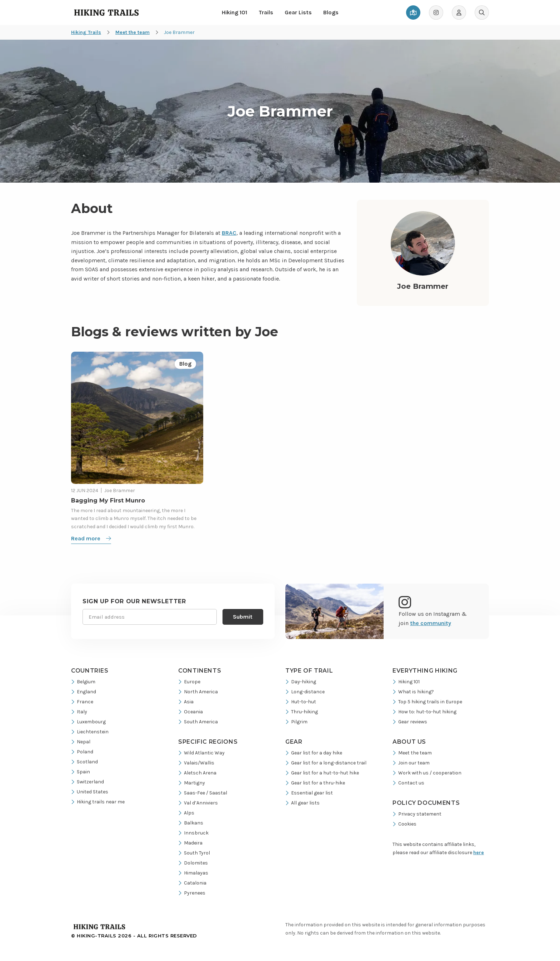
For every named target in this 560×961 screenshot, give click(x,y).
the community (431, 623)
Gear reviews (410, 722)
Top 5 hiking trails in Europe (427, 702)
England (84, 692)
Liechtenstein (90, 732)
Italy (79, 712)
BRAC (229, 233)
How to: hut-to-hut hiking (424, 712)
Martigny (192, 783)
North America (198, 692)
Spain (81, 772)
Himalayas (193, 873)
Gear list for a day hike (314, 753)
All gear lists (302, 803)
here (479, 853)
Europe (189, 682)
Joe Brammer (120, 491)
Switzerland (87, 782)
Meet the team (412, 753)
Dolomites (193, 863)
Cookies (404, 824)
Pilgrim (296, 722)
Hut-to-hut (301, 702)
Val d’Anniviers (198, 803)
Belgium (83, 682)
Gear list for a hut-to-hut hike (322, 773)
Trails (266, 12)
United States (90, 792)
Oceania (191, 712)
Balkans (191, 823)
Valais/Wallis (196, 763)
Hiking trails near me (98, 802)
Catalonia (192, 883)
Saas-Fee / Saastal (203, 793)
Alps (186, 813)
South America (198, 722)
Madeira (190, 843)
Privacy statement (417, 814)
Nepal (81, 742)
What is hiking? (413, 692)
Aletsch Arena (197, 773)
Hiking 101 (234, 12)
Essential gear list (309, 793)
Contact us (408, 783)
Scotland (84, 762)
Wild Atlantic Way (201, 753)
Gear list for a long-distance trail (326, 763)
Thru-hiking (302, 712)
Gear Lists (298, 12)
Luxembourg (88, 722)
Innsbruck (193, 833)
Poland (82, 752)
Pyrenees (192, 893)
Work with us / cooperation (427, 773)
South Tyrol (194, 853)
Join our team (411, 763)
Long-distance (305, 692)
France (82, 702)
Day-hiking (301, 682)
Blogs (331, 12)
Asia (186, 702)
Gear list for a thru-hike (315, 783)
